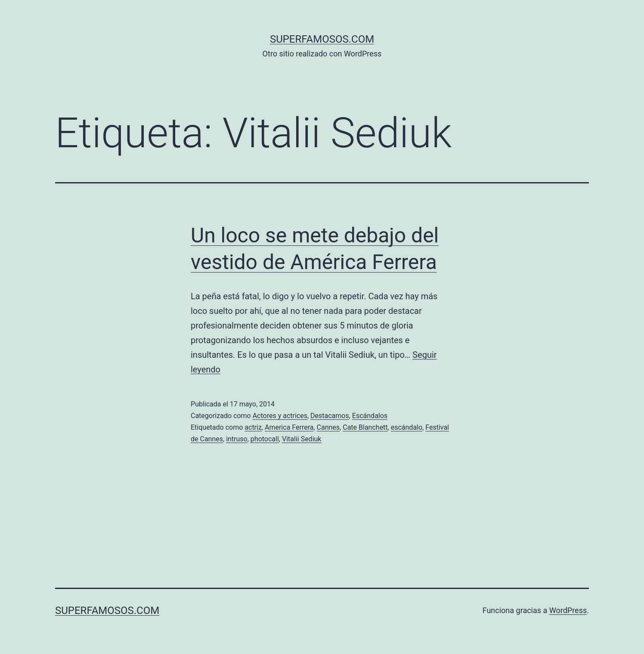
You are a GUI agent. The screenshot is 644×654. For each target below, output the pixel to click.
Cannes (328, 427)
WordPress (568, 610)
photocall (265, 439)
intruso (237, 439)
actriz (253, 427)
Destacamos (330, 416)
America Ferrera (289, 427)
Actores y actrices (280, 416)
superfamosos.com (322, 39)
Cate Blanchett (365, 427)
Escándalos (370, 416)
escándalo (407, 427)
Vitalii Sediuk (302, 439)
